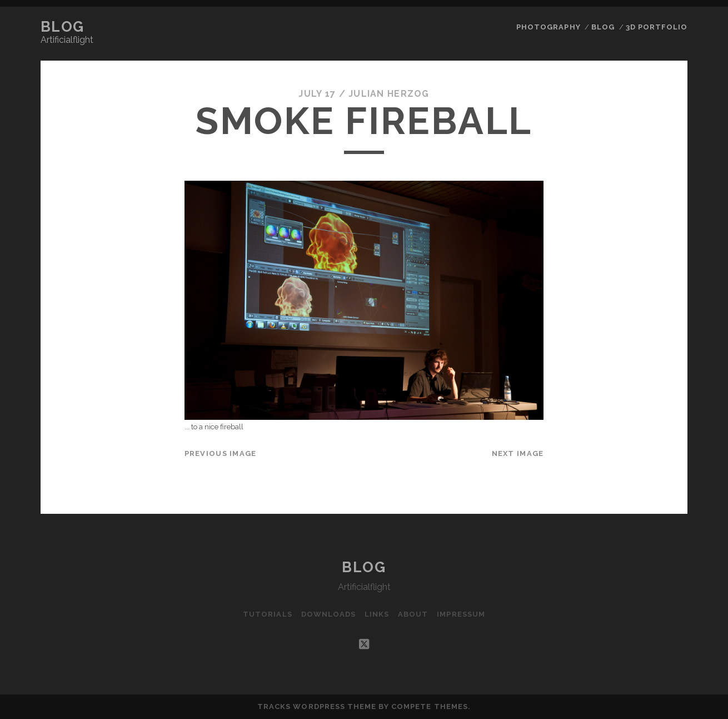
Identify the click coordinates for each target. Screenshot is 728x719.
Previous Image (221, 453)
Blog (63, 27)
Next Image (518, 453)
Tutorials (267, 614)
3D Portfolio (657, 27)
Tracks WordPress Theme (317, 706)
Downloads (328, 614)
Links (377, 614)
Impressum (461, 614)
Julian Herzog (389, 94)
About (413, 614)
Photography (548, 27)
